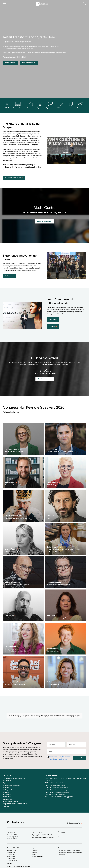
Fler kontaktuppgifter (74, 823)
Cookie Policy (11, 859)
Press (34, 855)
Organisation (11, 855)
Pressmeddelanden (38, 857)
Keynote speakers (28, 68)
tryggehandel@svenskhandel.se (43, 838)
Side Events (7, 795)
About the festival (44, 379)
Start (7, 105)
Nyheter (35, 853)
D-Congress (8, 776)
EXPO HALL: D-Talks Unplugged (55, 795)
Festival (70, 105)
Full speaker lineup (11, 417)
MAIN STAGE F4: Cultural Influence (56, 783)
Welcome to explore (44, 221)
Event (60, 848)
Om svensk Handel (13, 848)
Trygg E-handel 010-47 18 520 (42, 835)
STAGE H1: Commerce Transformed (56, 788)
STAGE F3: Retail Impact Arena (55, 785)
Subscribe (80, 763)
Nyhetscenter (37, 848)
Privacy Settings (12, 860)
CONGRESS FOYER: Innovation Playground (59, 797)
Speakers (50, 105)
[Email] (66, 756)
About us (6, 806)
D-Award (80, 105)
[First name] (56, 749)
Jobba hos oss (11, 851)
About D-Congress (31, 150)
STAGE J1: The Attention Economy (56, 790)
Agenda (40, 105)
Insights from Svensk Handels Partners (15, 804)
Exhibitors (60, 105)
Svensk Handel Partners (10, 802)
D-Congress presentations (12, 785)
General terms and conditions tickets (69, 851)
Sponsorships (7, 799)
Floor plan (30, 105)
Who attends (7, 797)
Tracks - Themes (51, 776)
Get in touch (7, 781)
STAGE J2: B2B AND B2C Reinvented (57, 792)
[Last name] (77, 749)
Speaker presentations (13, 183)
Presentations (10, 68)
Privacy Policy (11, 857)
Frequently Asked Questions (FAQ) (14, 778)
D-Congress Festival (10, 790)
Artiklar (35, 851)
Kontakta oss (11, 853)
